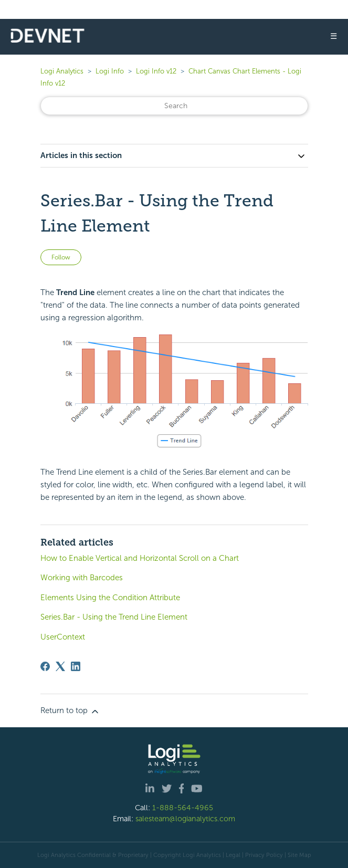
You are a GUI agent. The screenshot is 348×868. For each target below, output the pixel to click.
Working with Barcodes (82, 578)
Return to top (70, 711)
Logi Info (110, 71)
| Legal (231, 855)
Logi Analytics (62, 71)
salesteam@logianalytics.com (185, 819)
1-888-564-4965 (183, 808)
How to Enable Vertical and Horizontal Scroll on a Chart (140, 558)
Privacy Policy (264, 855)
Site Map (299, 855)
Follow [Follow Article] (61, 257)
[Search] (174, 106)
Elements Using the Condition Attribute (110, 598)
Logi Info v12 (156, 71)
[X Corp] (60, 666)
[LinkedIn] (76, 666)
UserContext (63, 637)
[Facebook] (45, 666)
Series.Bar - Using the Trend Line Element (114, 617)
